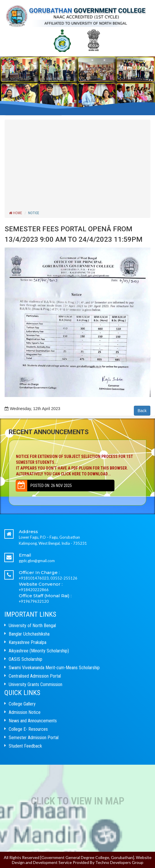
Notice (34, 213)
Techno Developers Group (119, 862)
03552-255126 (64, 578)
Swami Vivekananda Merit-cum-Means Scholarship (54, 668)
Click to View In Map (77, 801)
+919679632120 (34, 601)
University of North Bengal (32, 626)
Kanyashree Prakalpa (28, 642)
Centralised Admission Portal (35, 676)
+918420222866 (34, 590)
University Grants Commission (35, 684)
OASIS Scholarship (25, 659)
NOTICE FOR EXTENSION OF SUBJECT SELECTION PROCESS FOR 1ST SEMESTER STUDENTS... (78, 465)
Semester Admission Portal (34, 738)
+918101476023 (34, 578)
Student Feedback (25, 746)
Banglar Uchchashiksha (29, 634)
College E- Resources (28, 729)
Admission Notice (25, 712)
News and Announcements (33, 721)
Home (15, 213)
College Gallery (22, 704)
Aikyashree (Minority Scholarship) (39, 651)
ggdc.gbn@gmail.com (37, 561)
